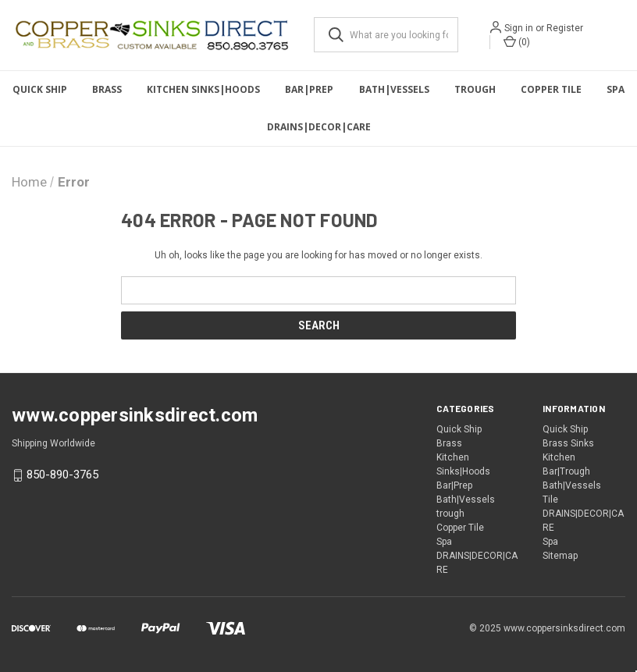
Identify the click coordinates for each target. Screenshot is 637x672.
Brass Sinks (568, 443)
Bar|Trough (566, 471)
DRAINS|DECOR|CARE (319, 127)
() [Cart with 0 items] (517, 41)
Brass (107, 89)
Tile (550, 500)
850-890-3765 (62, 475)
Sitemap (560, 556)
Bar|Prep (309, 89)
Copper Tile (551, 89)
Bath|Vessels (394, 89)
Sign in (519, 28)
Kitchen (559, 457)
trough (475, 89)
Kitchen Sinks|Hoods (203, 89)
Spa (616, 89)
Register (565, 28)
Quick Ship (40, 89)
